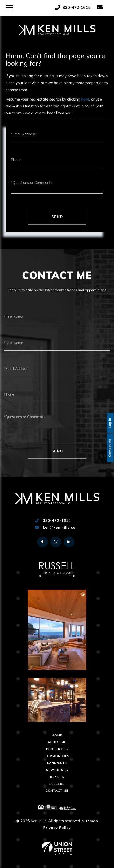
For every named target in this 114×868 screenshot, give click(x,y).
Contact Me (110, 448)
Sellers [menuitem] (57, 784)
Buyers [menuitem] (57, 777)
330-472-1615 (73, 8)
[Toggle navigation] (9, 7)
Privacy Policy (57, 828)
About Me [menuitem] (57, 742)
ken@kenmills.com (57, 528)
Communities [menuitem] (57, 756)
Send (57, 217)
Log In (110, 423)
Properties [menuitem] (57, 749)
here (85, 100)
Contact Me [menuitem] (57, 791)
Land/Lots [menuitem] (57, 763)
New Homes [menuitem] (57, 770)
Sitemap (90, 821)
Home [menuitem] (57, 736)
